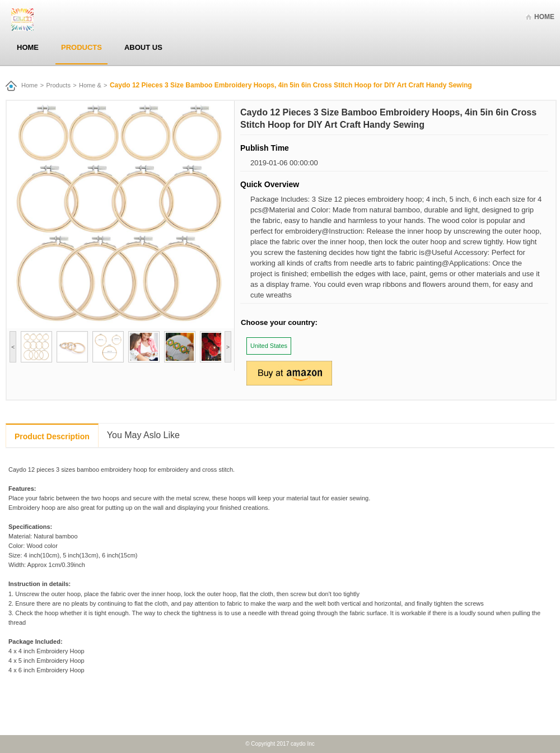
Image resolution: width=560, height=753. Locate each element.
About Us (143, 47)
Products (81, 47)
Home (544, 17)
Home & (90, 85)
